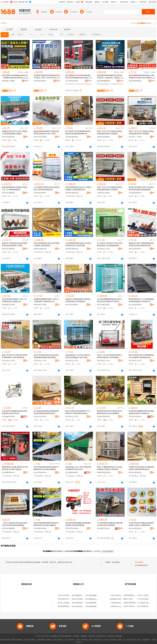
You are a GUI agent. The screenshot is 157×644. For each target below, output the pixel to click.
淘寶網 (49, 640)
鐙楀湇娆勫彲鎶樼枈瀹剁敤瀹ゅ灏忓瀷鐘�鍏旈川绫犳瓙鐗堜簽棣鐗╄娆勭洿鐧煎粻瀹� (142, 77)
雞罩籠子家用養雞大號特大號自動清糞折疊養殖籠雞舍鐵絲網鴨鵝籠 (141, 188)
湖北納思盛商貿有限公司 (73, 137)
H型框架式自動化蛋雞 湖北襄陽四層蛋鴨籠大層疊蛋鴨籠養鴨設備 (141, 468)
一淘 (65, 640)
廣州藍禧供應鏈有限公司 (104, 137)
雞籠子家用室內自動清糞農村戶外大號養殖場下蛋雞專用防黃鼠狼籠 (78, 412)
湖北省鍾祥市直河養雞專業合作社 (70, 599)
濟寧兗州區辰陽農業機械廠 (73, 528)
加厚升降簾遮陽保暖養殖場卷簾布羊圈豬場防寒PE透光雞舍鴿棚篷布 (46, 468)
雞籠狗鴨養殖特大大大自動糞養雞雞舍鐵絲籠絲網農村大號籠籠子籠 (141, 300)
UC (124, 640)
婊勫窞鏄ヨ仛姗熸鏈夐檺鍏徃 (9, 81)
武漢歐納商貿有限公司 (104, 417)
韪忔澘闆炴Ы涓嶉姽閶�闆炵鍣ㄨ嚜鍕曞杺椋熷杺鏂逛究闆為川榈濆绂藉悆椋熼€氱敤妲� (15, 77)
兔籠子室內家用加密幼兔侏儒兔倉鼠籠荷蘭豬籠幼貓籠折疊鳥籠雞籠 (46, 356)
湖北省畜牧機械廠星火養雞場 (96, 595)
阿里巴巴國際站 (17, 640)
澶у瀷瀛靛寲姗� (115, 84)
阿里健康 (146, 640)
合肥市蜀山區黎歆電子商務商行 (104, 193)
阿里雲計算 (98, 640)
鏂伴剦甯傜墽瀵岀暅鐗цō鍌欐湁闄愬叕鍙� (41, 81)
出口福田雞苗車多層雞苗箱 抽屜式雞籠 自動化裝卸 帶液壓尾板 (110, 524)
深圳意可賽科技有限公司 (132, 606)
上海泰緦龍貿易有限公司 (118, 603)
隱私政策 (92, 636)
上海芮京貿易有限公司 (118, 595)
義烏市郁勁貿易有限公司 (136, 528)
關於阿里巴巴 (101, 636)
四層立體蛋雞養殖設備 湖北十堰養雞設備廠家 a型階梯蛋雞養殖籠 (78, 188)
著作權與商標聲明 (65, 636)
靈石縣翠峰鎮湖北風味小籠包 (68, 606)
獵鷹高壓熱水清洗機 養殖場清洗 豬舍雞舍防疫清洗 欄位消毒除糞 (15, 468)
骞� (26, 81)
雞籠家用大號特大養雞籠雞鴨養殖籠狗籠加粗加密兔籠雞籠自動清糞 (141, 244)
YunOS (106, 640)
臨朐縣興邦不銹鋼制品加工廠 (120, 599)
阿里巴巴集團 (5, 640)
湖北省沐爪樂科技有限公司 (136, 417)
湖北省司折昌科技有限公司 (41, 417)
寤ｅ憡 (26, 78)
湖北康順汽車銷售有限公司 (104, 528)
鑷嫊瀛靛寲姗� (103, 84)
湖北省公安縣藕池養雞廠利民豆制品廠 (71, 603)
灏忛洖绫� (79, 84)
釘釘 (139, 640)
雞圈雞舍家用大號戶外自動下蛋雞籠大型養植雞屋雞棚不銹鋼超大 (15, 132)
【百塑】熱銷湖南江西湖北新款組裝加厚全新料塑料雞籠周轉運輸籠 (15, 524)
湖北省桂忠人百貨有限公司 (104, 249)
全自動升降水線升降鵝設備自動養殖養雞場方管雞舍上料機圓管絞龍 (141, 524)
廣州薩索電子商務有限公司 (9, 305)
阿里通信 (113, 640)
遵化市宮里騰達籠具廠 (9, 193)
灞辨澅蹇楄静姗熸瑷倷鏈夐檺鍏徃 (104, 81)
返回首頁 (97, 551)
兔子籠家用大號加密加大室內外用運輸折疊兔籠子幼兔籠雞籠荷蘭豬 (110, 244)
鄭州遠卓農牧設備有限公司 (73, 193)
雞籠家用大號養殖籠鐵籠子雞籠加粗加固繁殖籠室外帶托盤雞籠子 (78, 300)
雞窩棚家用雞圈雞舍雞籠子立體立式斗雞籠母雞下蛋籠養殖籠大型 (46, 300)
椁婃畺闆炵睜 (70, 84)
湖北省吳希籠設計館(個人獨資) (82, 606)
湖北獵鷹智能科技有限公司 (9, 472)
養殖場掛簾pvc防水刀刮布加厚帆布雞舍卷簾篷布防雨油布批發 (78, 468)
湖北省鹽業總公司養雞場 (80, 595)
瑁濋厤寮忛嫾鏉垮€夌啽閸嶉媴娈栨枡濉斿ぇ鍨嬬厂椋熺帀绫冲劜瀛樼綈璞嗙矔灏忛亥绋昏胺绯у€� (47, 77)
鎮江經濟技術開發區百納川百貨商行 (136, 305)
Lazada (78, 642)
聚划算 (60, 640)
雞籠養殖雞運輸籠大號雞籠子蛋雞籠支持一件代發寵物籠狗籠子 (15, 188)
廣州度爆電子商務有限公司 (41, 305)
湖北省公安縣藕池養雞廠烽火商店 (83, 599)
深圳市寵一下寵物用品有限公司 (136, 137)
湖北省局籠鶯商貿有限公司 (81, 603)
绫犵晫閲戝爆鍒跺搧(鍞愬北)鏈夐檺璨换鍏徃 (136, 81)
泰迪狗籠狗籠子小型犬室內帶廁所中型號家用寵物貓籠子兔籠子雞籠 (78, 356)
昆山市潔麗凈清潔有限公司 (147, 606)
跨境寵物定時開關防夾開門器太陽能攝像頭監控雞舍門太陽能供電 (141, 412)
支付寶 (129, 640)
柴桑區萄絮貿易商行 (104, 472)
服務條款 (84, 636)
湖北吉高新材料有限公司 (41, 472)
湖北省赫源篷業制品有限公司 (73, 472)
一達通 (153, 640)
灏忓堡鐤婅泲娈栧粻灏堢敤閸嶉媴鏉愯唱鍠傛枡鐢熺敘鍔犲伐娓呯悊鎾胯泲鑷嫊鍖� (78, 77)
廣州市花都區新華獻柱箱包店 (9, 137)
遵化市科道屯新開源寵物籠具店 (41, 137)
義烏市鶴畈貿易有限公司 (104, 305)
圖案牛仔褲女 (128, 599)
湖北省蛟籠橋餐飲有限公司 (95, 603)
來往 (135, 640)
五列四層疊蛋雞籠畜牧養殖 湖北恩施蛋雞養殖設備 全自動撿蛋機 (78, 244)
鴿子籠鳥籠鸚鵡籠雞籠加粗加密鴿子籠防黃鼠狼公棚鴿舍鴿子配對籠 (110, 300)
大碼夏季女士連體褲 (117, 606)
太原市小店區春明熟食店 (146, 595)
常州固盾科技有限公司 (41, 528)
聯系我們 (111, 636)
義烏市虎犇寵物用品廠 (73, 305)
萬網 (120, 640)
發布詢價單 (139, 562)
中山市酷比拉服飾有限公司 (147, 603)
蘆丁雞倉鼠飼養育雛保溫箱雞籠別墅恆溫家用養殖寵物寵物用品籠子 (46, 412)
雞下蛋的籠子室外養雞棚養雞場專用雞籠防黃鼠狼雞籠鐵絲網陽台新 (78, 132)
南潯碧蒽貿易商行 (40, 193)
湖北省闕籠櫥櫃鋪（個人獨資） (96, 606)
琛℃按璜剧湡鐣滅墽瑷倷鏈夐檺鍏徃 (73, 81)
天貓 (54, 640)
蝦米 (91, 640)
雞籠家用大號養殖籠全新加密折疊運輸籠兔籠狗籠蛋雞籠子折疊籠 (15, 244)
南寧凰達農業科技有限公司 (133, 595)
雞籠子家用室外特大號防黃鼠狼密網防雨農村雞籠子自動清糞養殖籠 (15, 356)
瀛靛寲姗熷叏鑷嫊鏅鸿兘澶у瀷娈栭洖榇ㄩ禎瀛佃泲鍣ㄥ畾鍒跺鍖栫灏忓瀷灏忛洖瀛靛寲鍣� (110, 77)
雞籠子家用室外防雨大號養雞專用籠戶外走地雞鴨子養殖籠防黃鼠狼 (141, 356)
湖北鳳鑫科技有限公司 (9, 417)
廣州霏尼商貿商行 (135, 249)
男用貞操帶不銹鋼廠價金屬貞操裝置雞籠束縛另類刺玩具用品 (15, 412)
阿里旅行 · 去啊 (74, 640)
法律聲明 (76, 636)
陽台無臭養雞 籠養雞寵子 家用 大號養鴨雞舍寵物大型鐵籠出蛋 (14, 300)
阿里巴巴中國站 (30, 640)
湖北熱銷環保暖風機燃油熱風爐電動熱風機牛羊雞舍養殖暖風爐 (78, 524)
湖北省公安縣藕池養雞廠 (66, 595)
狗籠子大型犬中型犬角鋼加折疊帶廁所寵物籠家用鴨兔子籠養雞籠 (110, 132)
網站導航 (119, 636)
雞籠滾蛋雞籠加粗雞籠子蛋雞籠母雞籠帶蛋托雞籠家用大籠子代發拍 (46, 132)
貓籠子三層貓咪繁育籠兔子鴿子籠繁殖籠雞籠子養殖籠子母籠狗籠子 (110, 468)
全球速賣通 (41, 640)
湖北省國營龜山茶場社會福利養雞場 (98, 599)
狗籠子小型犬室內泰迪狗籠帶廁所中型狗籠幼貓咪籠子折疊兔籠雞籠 (110, 356)
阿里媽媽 (84, 640)
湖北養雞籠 (116, 562)
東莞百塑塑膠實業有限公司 (9, 528)
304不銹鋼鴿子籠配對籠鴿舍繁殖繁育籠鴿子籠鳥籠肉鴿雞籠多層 (47, 188)
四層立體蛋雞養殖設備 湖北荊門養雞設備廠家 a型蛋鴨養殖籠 (47, 244)
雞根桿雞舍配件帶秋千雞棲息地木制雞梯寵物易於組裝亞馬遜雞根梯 (110, 412)
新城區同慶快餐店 (130, 603)
